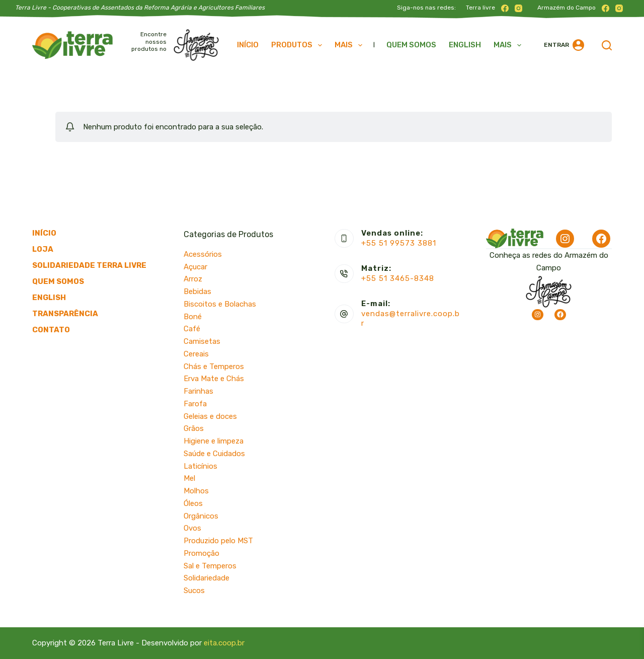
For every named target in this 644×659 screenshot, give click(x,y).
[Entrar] (564, 45)
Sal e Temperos (210, 566)
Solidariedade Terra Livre (89, 265)
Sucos (194, 591)
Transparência (65, 314)
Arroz (193, 279)
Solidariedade (207, 578)
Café (192, 329)
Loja (43, 249)
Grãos (194, 428)
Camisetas (202, 341)
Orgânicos (201, 516)
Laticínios (200, 466)
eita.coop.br (224, 643)
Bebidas (197, 291)
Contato (51, 330)
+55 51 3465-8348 (398, 278)
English (465, 45)
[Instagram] (518, 8)
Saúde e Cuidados (214, 454)
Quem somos (411, 45)
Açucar (195, 267)
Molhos (196, 491)
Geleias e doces (210, 416)
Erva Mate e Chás (214, 379)
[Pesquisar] (607, 45)
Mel (189, 478)
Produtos (299, 45)
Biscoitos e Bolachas (220, 304)
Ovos (192, 528)
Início (248, 45)
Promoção (202, 553)
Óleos (193, 503)
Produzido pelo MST (218, 541)
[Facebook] (505, 8)
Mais (350, 45)
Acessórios (203, 254)
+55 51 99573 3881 (399, 243)
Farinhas (198, 391)
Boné (193, 317)
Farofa (195, 404)
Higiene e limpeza (214, 441)
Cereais (196, 354)
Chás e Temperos (214, 367)
